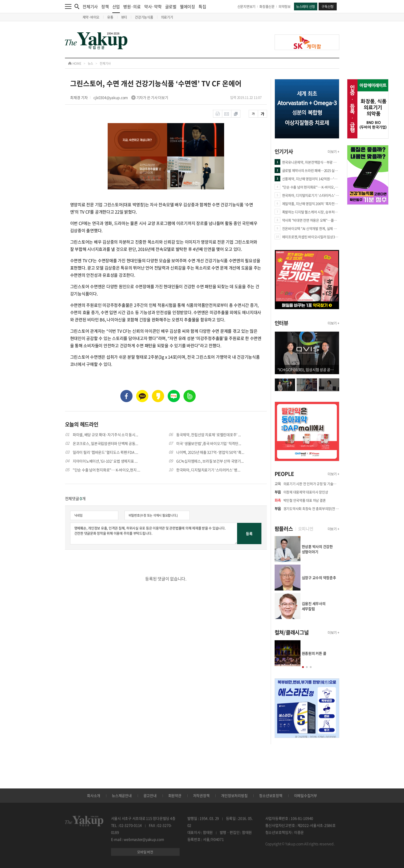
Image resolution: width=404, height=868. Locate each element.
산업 (116, 8)
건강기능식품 (144, 17)
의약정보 (285, 6)
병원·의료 (132, 6)
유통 (110, 17)
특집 (202, 6)
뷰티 (124, 17)
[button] (303, 667)
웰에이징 (188, 6)
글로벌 (171, 6)
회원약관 (175, 795)
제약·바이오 (91, 17)
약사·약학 (153, 6)
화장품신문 (267, 6)
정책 (105, 6)
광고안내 (150, 795)
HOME (75, 63)
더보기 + (333, 151)
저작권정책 (201, 795)
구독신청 (328, 6)
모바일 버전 (145, 852)
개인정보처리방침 (234, 795)
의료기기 (167, 17)
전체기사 (90, 6)
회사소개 (94, 795)
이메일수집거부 (306, 795)
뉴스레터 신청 (306, 6)
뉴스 (91, 63)
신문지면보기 (247, 6)
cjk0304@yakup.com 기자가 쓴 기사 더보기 (131, 97)
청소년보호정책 (271, 795)
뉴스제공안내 (122, 795)
